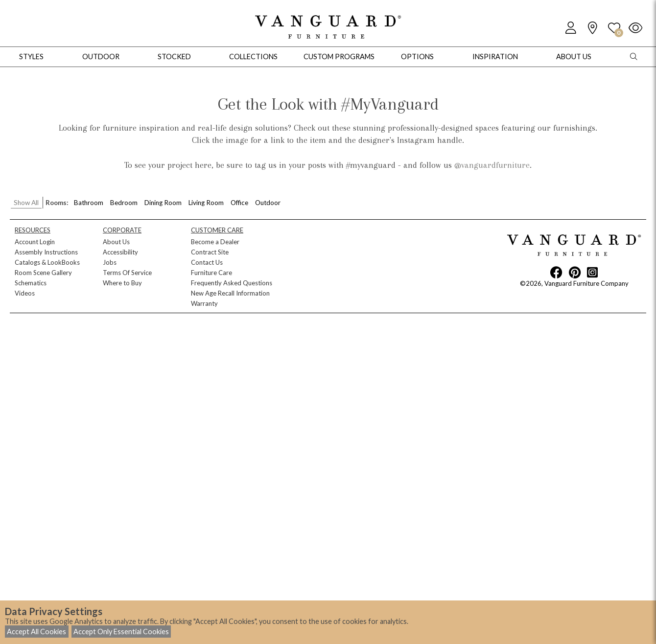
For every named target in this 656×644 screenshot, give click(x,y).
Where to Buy (122, 283)
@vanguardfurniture (492, 165)
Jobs (110, 262)
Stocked (174, 57)
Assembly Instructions (46, 252)
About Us (116, 242)
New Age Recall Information (230, 293)
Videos (25, 293)
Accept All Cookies (36, 632)
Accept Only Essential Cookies (121, 632)
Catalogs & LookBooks (47, 262)
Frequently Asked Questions (232, 283)
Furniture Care (211, 273)
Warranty (204, 303)
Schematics (31, 283)
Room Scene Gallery (43, 273)
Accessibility (120, 252)
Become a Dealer (215, 242)
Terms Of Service (127, 273)
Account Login (35, 242)
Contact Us (207, 262)
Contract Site (210, 252)
